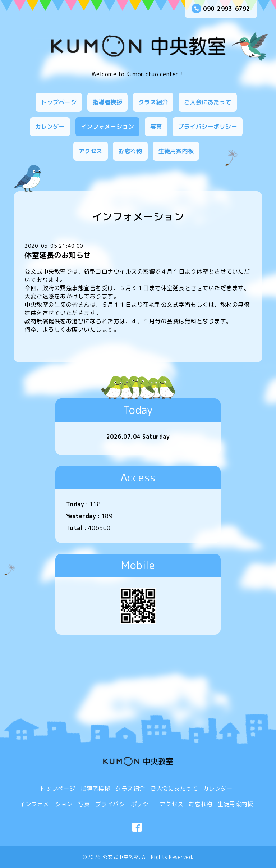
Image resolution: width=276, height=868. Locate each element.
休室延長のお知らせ (58, 255)
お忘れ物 (130, 151)
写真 (156, 127)
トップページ (59, 102)
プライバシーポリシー (208, 127)
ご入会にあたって (208, 102)
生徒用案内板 (176, 151)
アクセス (91, 151)
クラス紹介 (153, 102)
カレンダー (50, 127)
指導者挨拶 (108, 102)
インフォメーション (108, 127)
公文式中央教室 (121, 857)
